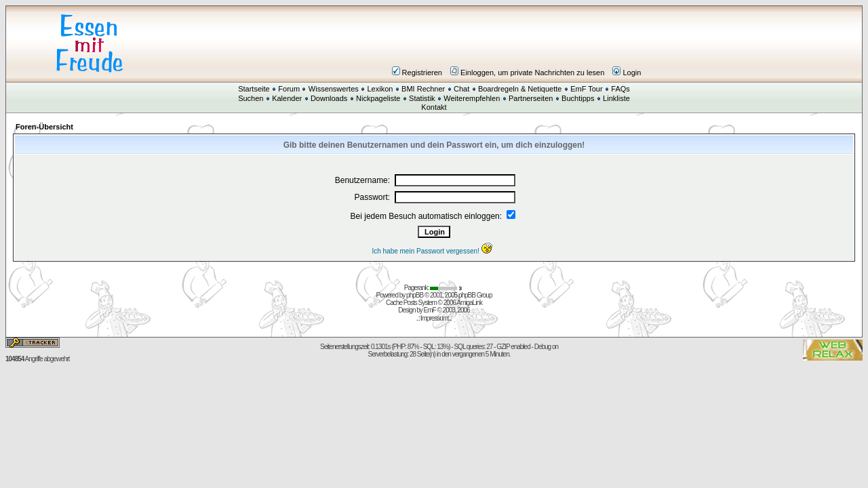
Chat (461, 89)
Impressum (434, 318)
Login (627, 73)
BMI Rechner (423, 89)
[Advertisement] (515, 43)
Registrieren (417, 73)
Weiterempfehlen (472, 98)
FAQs (620, 89)
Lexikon (380, 89)
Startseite (254, 89)
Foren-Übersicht (44, 127)
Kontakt (434, 107)
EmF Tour (586, 89)
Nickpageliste (378, 98)
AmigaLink (469, 303)
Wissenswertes (334, 89)
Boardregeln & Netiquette (520, 89)
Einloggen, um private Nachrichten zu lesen (527, 73)
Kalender (287, 98)
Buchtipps (578, 98)
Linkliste (616, 98)
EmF (430, 310)
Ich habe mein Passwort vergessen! (434, 251)
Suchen (251, 98)
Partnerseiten (531, 98)
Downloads (329, 98)
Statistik (422, 98)
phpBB (415, 295)
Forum (289, 89)
